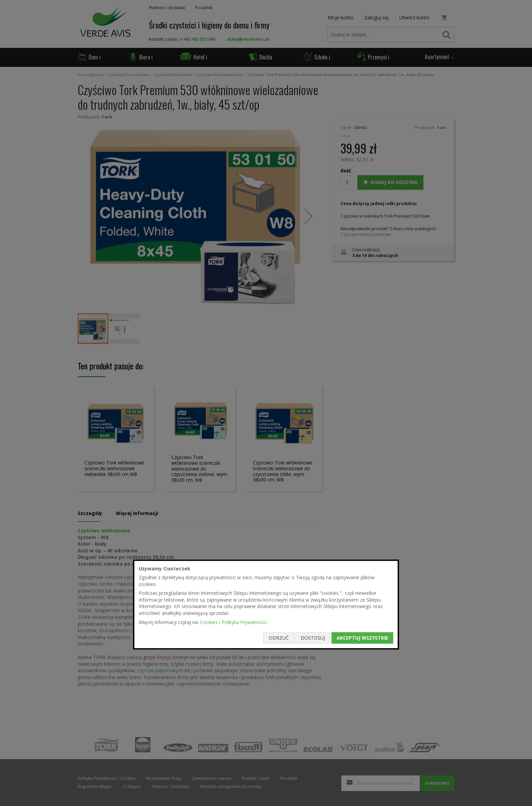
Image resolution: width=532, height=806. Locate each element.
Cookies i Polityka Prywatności (234, 622)
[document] (266, 605)
